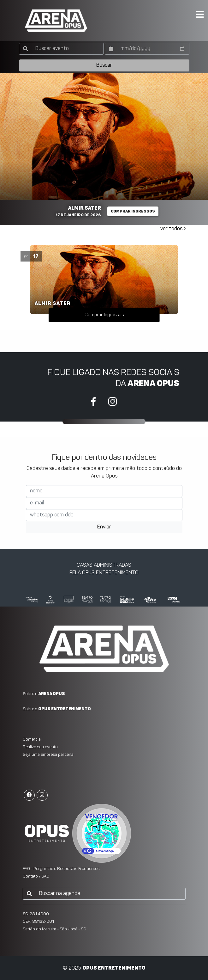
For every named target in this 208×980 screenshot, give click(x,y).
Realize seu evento (40, 747)
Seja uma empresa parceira (48, 755)
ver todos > (173, 229)
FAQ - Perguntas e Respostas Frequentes (61, 869)
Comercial (32, 740)
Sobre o (44, 694)
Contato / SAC (36, 876)
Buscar (104, 65)
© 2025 (104, 968)
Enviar (104, 527)
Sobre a (57, 709)
